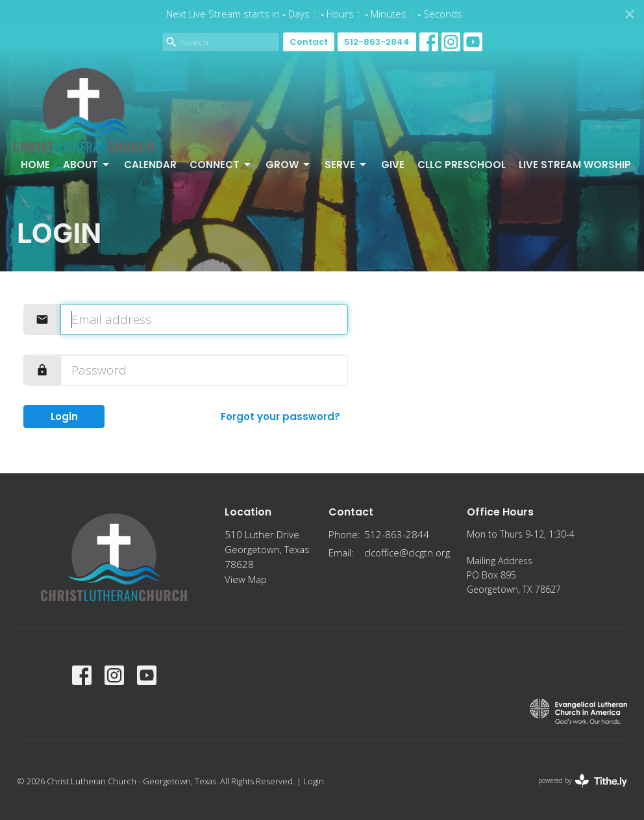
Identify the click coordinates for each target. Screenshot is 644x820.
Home (35, 165)
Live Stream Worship (575, 165)
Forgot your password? (280, 416)
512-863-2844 (377, 42)
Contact (309, 42)
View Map (246, 579)
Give (393, 165)
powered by (583, 781)
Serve (346, 165)
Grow (289, 165)
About (87, 165)
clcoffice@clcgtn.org (407, 553)
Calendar (150, 165)
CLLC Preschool (462, 165)
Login (64, 416)
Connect (221, 165)
